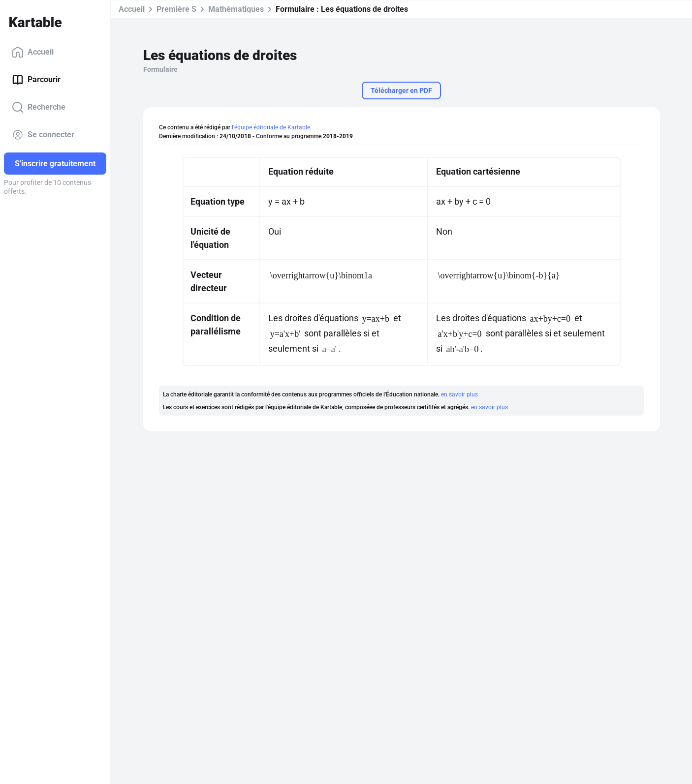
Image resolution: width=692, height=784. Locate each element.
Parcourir (36, 80)
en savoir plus (459, 394)
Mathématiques (236, 9)
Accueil (33, 52)
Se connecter (43, 135)
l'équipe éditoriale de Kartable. (272, 127)
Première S (176, 9)
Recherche (39, 107)
